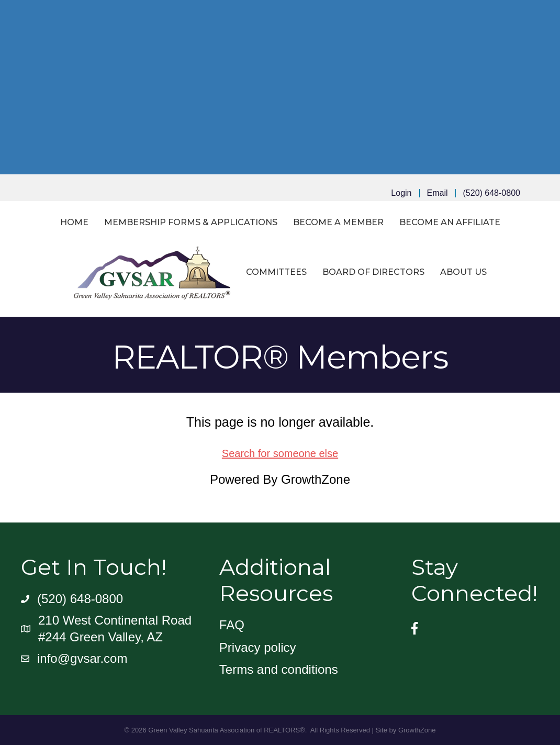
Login (401, 193)
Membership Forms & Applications (191, 222)
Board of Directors (373, 272)
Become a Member (338, 222)
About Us (463, 272)
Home (74, 222)
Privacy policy (258, 647)
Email (438, 193)
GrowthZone (316, 479)
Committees (276, 272)
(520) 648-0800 (492, 193)
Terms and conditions (279, 669)
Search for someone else (280, 453)
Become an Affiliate (450, 222)
